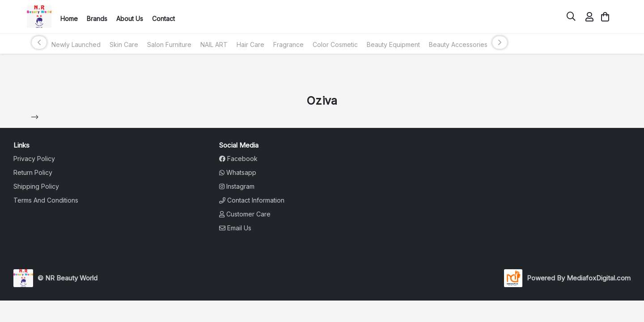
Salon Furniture (169, 44)
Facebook (238, 159)
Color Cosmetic (335, 44)
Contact (163, 19)
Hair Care (250, 44)
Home (69, 19)
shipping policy (36, 186)
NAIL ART (214, 44)
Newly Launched (76, 44)
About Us (130, 19)
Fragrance (288, 44)
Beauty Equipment (393, 44)
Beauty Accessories (458, 44)
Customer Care (245, 214)
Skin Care (124, 44)
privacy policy (34, 159)
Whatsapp (238, 172)
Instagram (237, 186)
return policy (33, 172)
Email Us (235, 228)
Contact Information (252, 200)
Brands (97, 19)
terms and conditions (46, 200)
